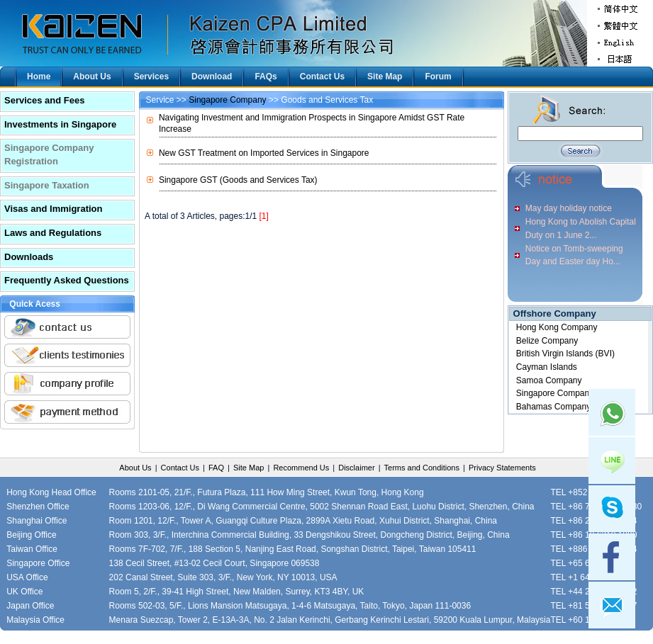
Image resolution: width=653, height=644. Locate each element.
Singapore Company (227, 100)
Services (151, 77)
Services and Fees (44, 100)
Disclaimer (356, 468)
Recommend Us (301, 468)
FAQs (266, 77)
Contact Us (322, 77)
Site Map (385, 77)
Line (612, 461)
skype (612, 509)
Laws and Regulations (53, 233)
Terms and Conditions (422, 468)
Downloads (29, 257)
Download (212, 77)
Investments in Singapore (60, 124)
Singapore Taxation (47, 185)
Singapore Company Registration (49, 154)
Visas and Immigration (53, 209)
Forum (438, 77)
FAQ (216, 468)
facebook (612, 557)
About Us (92, 77)
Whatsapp (612, 412)
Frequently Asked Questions (67, 280)
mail (612, 605)
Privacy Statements (502, 468)
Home (39, 77)
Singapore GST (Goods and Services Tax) (238, 180)
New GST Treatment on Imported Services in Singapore (264, 153)
